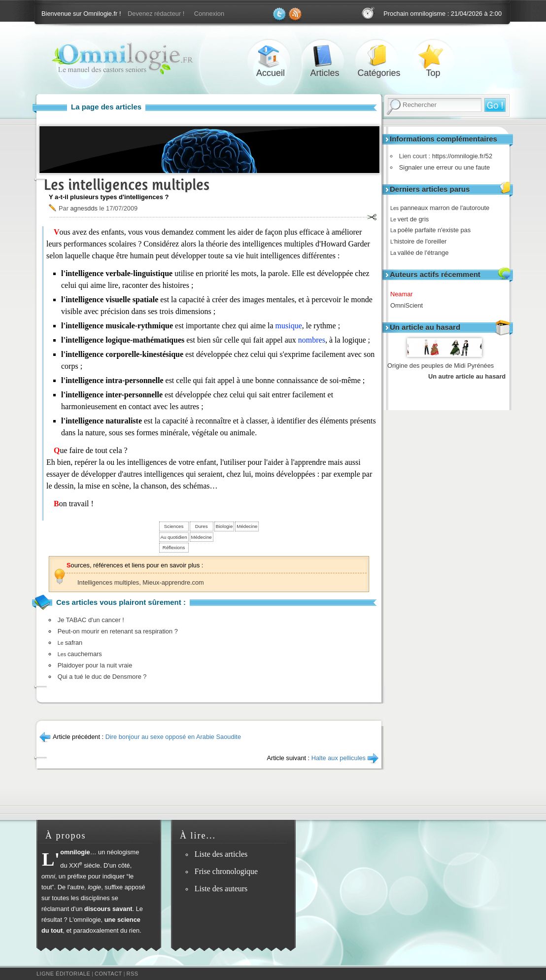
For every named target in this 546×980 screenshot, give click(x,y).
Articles (325, 56)
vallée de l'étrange (423, 253)
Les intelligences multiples (127, 185)
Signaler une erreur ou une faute (442, 167)
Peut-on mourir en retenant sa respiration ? (118, 631)
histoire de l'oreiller (422, 241)
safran (70, 643)
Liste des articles (221, 854)
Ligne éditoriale (63, 974)
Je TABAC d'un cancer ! (91, 620)
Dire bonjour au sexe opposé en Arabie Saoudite (173, 737)
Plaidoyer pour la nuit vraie (95, 665)
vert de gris (413, 219)
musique (289, 326)
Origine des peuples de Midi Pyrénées (441, 366)
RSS (133, 974)
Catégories (379, 56)
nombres (312, 340)
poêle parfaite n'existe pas (434, 230)
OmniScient (410, 305)
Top (433, 56)
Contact (108, 974)
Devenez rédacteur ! (156, 14)
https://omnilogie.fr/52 (460, 156)
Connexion (209, 14)
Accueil (271, 56)
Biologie (224, 526)
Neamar (405, 294)
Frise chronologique (226, 871)
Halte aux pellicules (339, 758)
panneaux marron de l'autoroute (443, 208)
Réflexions (174, 547)
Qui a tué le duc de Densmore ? (102, 677)
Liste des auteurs (221, 889)
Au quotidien (174, 537)
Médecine (247, 526)
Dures (202, 526)
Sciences (174, 526)
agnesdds (84, 208)
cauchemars (80, 654)
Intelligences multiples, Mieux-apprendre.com (141, 582)
